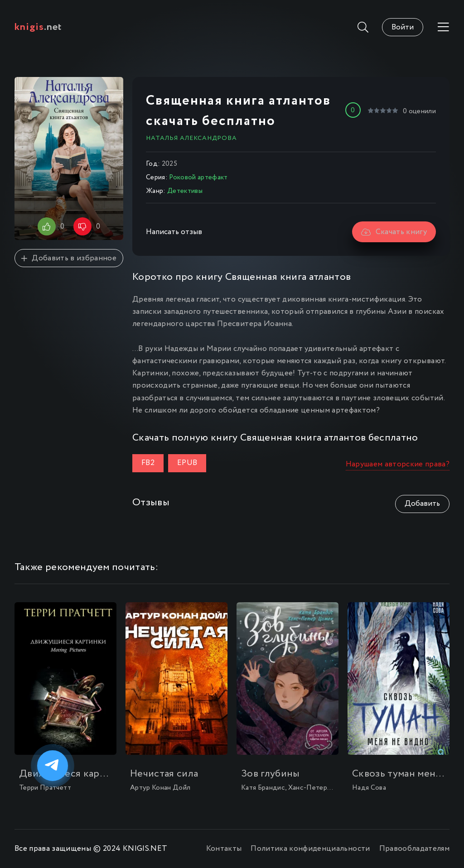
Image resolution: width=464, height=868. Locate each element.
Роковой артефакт (198, 177)
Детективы (185, 191)
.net (38, 27)
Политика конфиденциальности (310, 849)
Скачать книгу (394, 232)
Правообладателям (414, 849)
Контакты (224, 849)
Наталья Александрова (191, 138)
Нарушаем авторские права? (398, 464)
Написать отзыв (174, 232)
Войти (403, 27)
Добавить (422, 504)
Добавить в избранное (69, 258)
